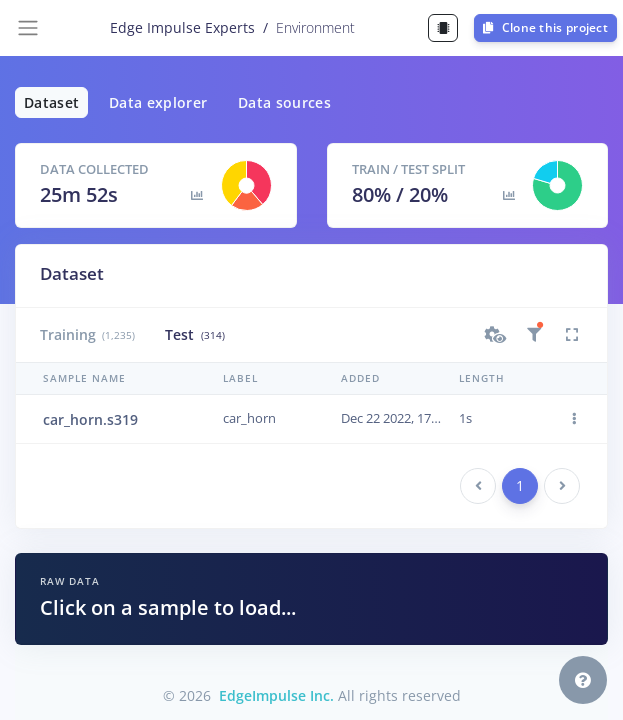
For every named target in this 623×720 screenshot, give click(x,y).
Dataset (51, 102)
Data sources (284, 102)
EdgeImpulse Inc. (276, 695)
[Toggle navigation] (28, 28)
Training (87, 334)
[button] (496, 335)
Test (194, 334)
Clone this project (545, 27)
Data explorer (158, 102)
